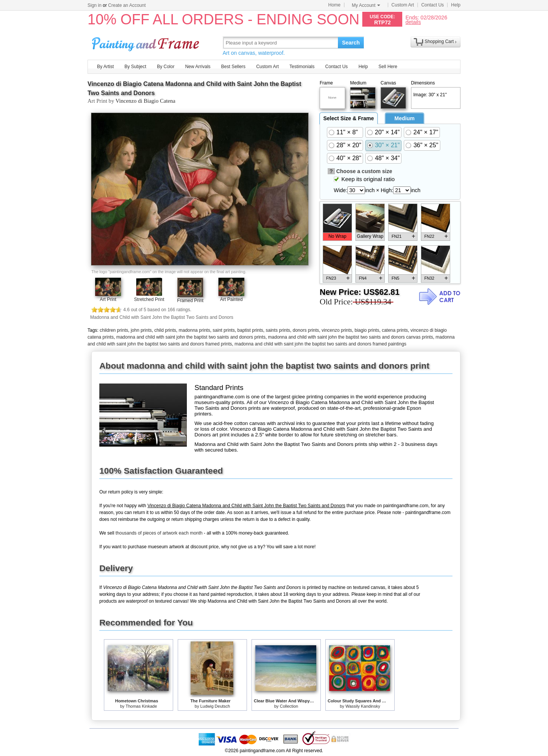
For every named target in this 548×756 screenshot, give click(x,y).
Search (351, 43)
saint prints (224, 330)
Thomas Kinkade (141, 706)
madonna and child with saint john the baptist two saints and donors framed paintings (320, 344)
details (413, 22)
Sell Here (388, 67)
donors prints (306, 330)
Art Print (108, 299)
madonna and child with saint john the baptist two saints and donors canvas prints (350, 337)
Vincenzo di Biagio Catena (145, 101)
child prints (165, 330)
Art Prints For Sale (147, 42)
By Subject (135, 67)
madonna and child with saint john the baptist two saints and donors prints (191, 337)
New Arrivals (198, 67)
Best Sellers (233, 67)
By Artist (105, 67)
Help (456, 5)
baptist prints (250, 330)
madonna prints (194, 330)
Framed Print (190, 301)
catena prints (395, 330)
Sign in (95, 5)
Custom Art (403, 5)
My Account (366, 5)
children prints (114, 330)
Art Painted (231, 299)
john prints (141, 330)
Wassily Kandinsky (363, 706)
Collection (289, 706)
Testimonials (302, 67)
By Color (166, 67)
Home (335, 5)
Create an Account (127, 5)
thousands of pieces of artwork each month (159, 533)
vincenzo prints (337, 330)
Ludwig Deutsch (215, 706)
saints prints (278, 330)
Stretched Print (149, 299)
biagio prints (367, 330)
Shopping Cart (439, 41)
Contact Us (433, 5)
